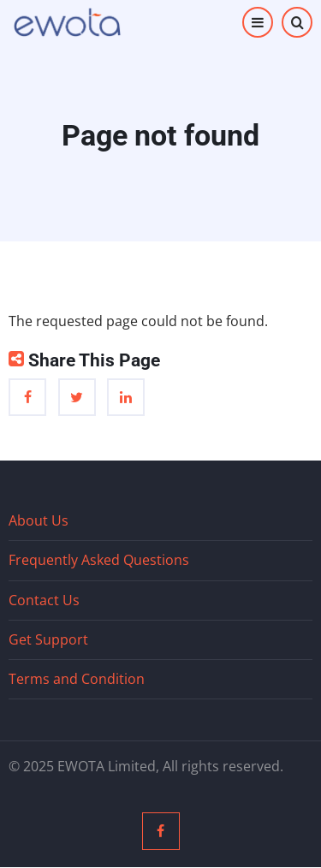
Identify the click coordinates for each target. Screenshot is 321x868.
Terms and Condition (77, 679)
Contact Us (44, 600)
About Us (39, 520)
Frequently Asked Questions (99, 560)
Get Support (48, 639)
